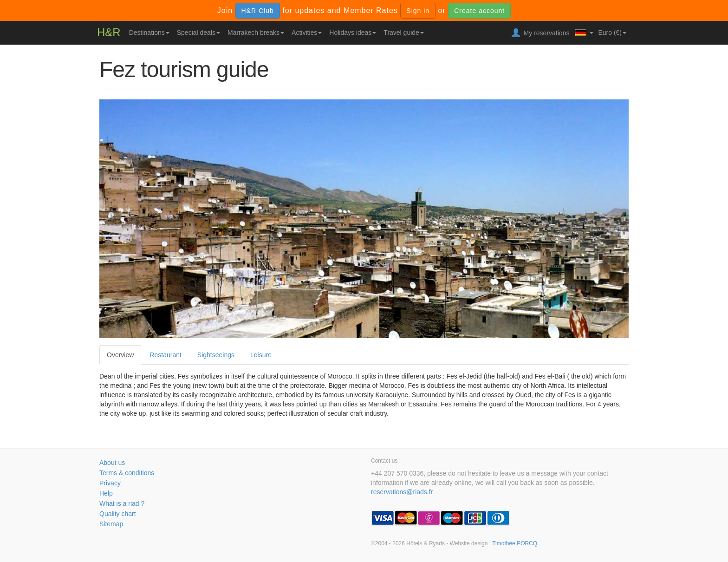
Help (106, 493)
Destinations (149, 33)
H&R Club (258, 11)
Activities (307, 33)
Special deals (198, 33)
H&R (109, 32)
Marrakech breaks (256, 33)
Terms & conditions (127, 473)
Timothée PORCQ (515, 543)
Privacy (110, 483)
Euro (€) (612, 33)
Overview (120, 355)
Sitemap (111, 524)
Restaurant (165, 355)
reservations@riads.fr (402, 492)
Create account (479, 11)
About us (112, 463)
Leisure (261, 355)
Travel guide (404, 33)
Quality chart (118, 514)
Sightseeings (216, 355)
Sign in (418, 11)
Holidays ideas (353, 33)
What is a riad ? (122, 503)
